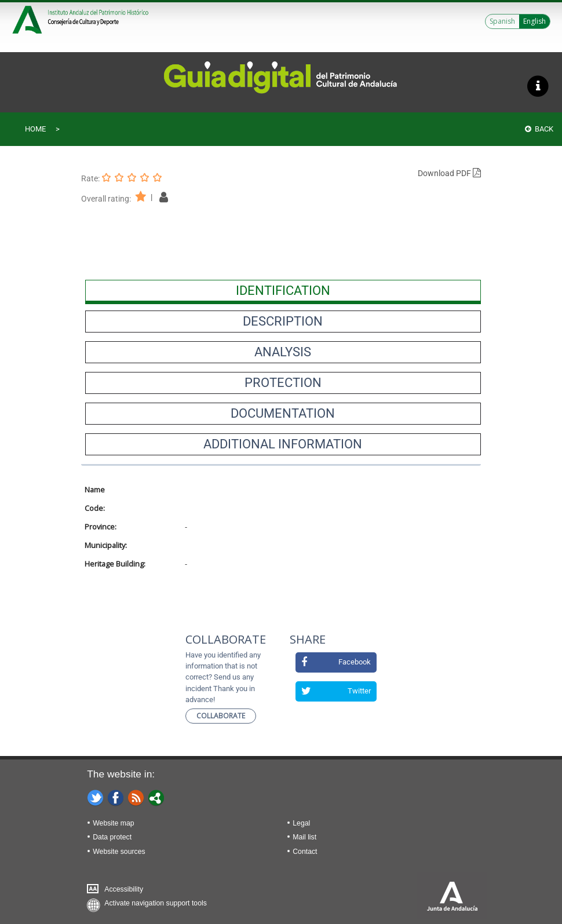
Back (539, 129)
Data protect (112, 837)
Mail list (304, 837)
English (534, 21)
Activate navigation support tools (156, 903)
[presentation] (283, 291)
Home (35, 129)
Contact (305, 852)
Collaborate (221, 716)
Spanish (502, 21)
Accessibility (124, 889)
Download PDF (449, 173)
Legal (301, 823)
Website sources (119, 852)
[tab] (283, 291)
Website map (113, 823)
